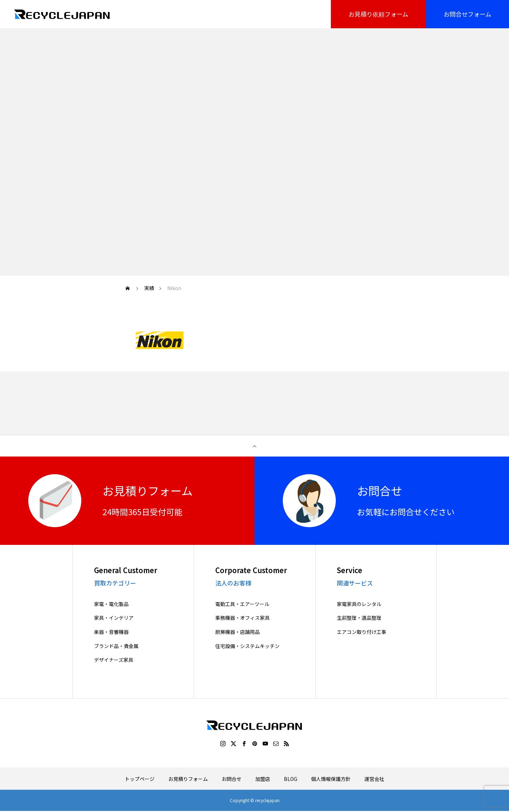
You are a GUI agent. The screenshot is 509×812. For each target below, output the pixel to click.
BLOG (291, 779)
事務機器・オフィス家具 (242, 618)
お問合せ (232, 779)
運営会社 (374, 779)
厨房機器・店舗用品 (238, 632)
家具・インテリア (114, 618)
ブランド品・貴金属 (116, 646)
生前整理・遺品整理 (359, 618)
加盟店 (263, 779)
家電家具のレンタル (359, 604)
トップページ (140, 779)
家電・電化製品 (111, 604)
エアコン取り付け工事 (362, 632)
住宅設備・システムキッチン (247, 646)
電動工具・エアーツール (242, 604)
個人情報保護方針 (331, 779)
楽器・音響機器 (111, 632)
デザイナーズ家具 (114, 660)
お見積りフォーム (188, 779)
